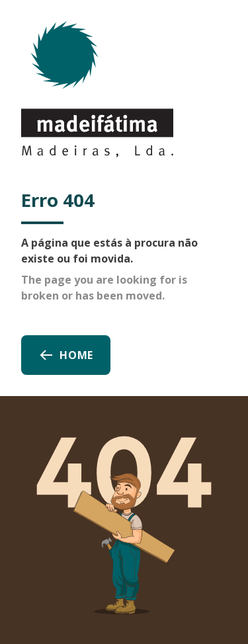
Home (66, 355)
